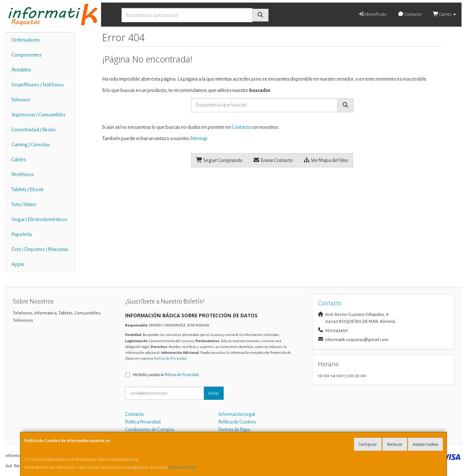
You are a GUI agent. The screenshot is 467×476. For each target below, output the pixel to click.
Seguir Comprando (219, 160)
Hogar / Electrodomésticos (39, 219)
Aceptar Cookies (425, 444)
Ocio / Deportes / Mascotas (40, 249)
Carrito (444, 14)
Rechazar (395, 444)
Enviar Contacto (273, 160)
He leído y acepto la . (166, 375)
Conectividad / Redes (34, 130)
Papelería (22, 234)
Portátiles (21, 70)
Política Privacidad (143, 422)
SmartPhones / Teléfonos (38, 85)
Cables (19, 160)
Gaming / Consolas (31, 145)
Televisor (21, 100)
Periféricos (23, 175)
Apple (18, 264)
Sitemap (199, 138)
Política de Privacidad (170, 358)
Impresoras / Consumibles (38, 115)
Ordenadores (26, 40)
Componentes (26, 55)
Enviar (214, 393)
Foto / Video (24, 204)
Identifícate (372, 14)
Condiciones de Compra (149, 430)
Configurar (368, 444)
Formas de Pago (234, 430)
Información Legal (237, 414)
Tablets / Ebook (27, 189)
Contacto (410, 14)
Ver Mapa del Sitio (326, 160)
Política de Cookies (183, 467)
